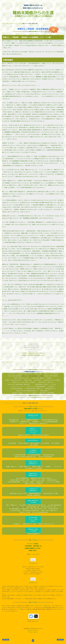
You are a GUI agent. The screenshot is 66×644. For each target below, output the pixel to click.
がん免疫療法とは (17, 524)
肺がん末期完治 (23, 505)
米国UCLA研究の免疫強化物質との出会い (50, 420)
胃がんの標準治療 (12, 443)
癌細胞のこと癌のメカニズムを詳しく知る (33, 430)
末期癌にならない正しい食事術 (38, 480)
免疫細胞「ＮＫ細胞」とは (37, 467)
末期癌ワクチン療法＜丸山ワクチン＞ (47, 524)
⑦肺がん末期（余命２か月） (22, 378)
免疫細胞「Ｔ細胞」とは (11, 467)
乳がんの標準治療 (45, 443)
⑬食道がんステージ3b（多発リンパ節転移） (24, 382)
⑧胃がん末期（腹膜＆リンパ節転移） (42, 378)
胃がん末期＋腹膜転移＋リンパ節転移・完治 (19, 509)
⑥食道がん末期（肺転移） (51, 376)
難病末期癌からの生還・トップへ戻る (46, 384)
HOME (3, 23)
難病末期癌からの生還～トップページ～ (33, 416)
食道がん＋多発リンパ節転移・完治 (49, 511)
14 (34, 364)
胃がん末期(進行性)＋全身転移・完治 (31, 511)
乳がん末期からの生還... (8, 362)
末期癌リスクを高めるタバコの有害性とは (34, 484)
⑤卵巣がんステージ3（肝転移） (33, 376)
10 (42, 362)
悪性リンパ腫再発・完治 (12, 505)
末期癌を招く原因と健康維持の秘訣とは (27, 391)
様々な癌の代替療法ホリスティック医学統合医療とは (33, 519)
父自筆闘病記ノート (36, 422)
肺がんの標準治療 (55, 443)
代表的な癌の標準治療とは (33, 440)
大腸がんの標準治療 (34, 445)
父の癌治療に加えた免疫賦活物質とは (33, 490)
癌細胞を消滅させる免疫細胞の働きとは (33, 463)
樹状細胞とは (48, 467)
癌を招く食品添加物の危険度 (14, 482)
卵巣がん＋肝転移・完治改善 (18, 507)
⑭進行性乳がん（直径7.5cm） (46, 382)
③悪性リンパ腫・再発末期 (51, 374)
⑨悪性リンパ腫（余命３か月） (14, 380)
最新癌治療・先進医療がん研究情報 (33, 530)
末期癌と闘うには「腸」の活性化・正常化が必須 (41, 478)
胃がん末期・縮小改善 (53, 509)
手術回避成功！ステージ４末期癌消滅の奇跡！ (20, 422)
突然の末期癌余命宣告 (14, 420)
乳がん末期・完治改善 (16, 511)
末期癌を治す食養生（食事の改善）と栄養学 (20, 480)
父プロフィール (23, 423)
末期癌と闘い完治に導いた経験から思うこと (38, 423)
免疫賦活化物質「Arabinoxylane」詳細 (18, 493)
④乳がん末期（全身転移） (15, 376)
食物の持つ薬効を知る (52, 480)
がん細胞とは (51, 387)
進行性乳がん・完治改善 (25, 512)
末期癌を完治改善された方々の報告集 (14, 23)
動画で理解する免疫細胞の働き (34, 495)
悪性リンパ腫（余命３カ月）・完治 (38, 509)
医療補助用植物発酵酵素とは (35, 493)
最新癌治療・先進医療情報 (47, 393)
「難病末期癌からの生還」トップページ (39, 397)
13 (32, 364)
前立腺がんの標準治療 (23, 443)
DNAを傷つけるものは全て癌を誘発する (41, 435)
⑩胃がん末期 (28, 380)
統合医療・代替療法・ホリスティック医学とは (25, 393)
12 (29, 364)
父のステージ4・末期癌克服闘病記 (36, 387)
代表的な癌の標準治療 (16, 389)
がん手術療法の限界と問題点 (19, 455)
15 (37, 364)
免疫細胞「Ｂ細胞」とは (24, 467)
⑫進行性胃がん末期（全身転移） (52, 380)
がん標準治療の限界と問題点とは (34, 389)
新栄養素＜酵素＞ (40, 482)
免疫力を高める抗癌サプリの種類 (51, 493)
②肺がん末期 (38, 374)
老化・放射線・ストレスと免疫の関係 (34, 468)
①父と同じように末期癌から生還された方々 (20, 374)
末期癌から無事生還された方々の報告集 (33, 501)
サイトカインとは (58, 467)
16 (39, 364)
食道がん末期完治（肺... (58, 362)
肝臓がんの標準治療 (35, 443)
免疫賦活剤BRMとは (45, 391)
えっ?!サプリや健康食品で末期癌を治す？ (30, 420)
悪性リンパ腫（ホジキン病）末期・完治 (37, 505)
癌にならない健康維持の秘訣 (22, 478)
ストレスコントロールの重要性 (53, 482)
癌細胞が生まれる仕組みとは (24, 435)
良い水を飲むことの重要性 (28, 482)
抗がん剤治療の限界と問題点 (34, 455)
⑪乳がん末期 (37, 380)
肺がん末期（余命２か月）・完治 (48, 507)
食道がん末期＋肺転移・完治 (33, 507)
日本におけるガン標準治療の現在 (45, 457)
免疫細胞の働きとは (50, 389)
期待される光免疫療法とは (34, 534)
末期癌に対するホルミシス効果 (29, 524)
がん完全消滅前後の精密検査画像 (50, 422)
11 (27, 364)
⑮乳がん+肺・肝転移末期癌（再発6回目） (19, 384)
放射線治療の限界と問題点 (48, 455)
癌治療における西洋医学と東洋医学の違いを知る (25, 457)
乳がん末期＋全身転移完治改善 (54, 505)
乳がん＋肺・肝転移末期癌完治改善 (40, 512)
